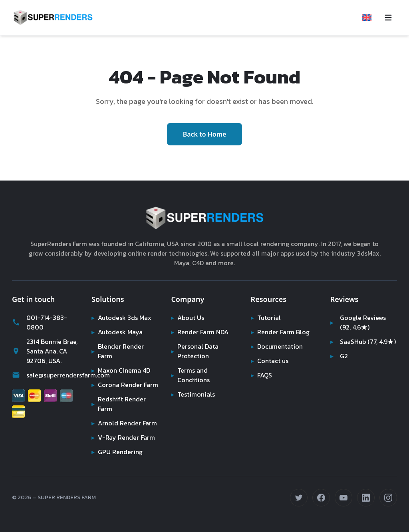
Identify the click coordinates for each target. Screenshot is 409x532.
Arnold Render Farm (116, 418)
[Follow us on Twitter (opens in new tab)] (299, 498)
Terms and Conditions (190, 356)
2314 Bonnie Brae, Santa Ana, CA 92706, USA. (44, 332)
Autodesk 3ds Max (122, 298)
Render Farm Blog (281, 313)
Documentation (277, 327)
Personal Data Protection (195, 332)
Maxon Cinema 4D (122, 351)
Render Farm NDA (201, 313)
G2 (339, 346)
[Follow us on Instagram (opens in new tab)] (388, 498)
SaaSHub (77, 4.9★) (355, 327)
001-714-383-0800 (39, 303)
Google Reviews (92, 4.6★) (359, 303)
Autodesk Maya (118, 313)
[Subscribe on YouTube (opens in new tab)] (343, 498)
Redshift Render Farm (119, 394)
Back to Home (205, 125)
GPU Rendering (118, 452)
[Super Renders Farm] (53, 18)
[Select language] (367, 18)
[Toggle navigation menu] (388, 18)
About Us (188, 298)
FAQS (262, 356)
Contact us (270, 341)
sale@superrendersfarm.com (45, 356)
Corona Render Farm (117, 370)
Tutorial (265, 298)
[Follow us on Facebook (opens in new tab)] (321, 498)
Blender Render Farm (118, 332)
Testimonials (193, 375)
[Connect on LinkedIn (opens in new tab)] (366, 498)
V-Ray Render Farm (123, 437)
